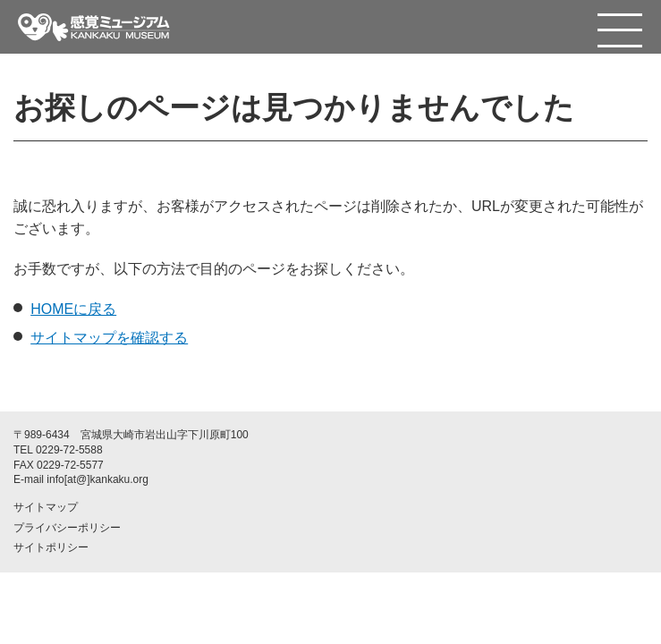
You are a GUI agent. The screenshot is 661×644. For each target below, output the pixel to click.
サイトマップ (46, 507)
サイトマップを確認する (109, 338)
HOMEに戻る (73, 309)
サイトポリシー (51, 547)
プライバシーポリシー (67, 528)
